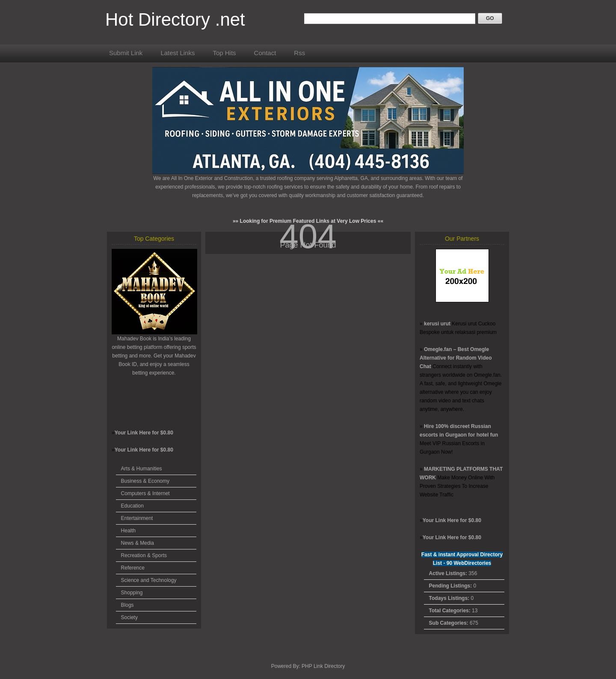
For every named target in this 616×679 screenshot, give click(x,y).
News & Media (138, 543)
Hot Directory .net (175, 19)
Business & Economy (145, 481)
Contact (265, 53)
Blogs (127, 605)
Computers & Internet (145, 493)
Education (132, 506)
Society (129, 617)
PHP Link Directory (323, 666)
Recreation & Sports (144, 555)
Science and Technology (149, 580)
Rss (299, 53)
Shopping (132, 593)
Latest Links (178, 53)
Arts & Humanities (142, 469)
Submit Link (126, 53)
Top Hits (224, 53)
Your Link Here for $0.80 (144, 433)
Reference (133, 568)
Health (129, 531)
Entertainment (137, 518)
